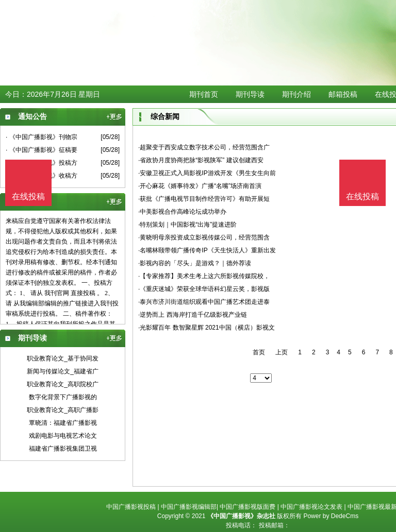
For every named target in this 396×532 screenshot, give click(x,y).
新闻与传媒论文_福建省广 (63, 371)
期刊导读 (250, 94)
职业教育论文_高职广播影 (63, 410)
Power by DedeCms (331, 516)
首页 (259, 352)
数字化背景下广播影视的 (63, 397)
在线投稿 (362, 196)
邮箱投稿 (343, 94)
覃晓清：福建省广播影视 (63, 423)
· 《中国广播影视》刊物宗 (42, 137)
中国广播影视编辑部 (189, 507)
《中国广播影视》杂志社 (241, 516)
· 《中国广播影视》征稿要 (42, 150)
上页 (282, 352)
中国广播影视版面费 (247, 507)
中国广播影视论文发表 (311, 507)
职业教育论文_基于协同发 (63, 358)
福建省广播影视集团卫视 (63, 449)
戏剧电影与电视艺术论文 (63, 436)
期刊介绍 (296, 94)
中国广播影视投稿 (131, 507)
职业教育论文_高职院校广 (63, 384)
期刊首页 (204, 94)
